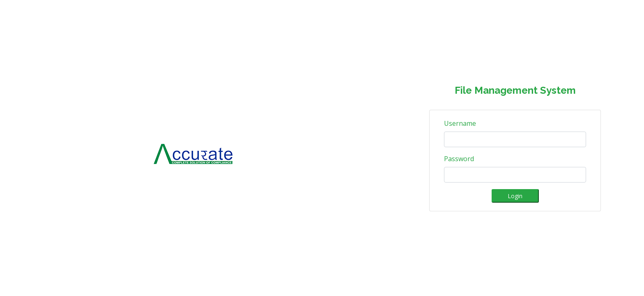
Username (460, 123)
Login (515, 196)
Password (459, 159)
